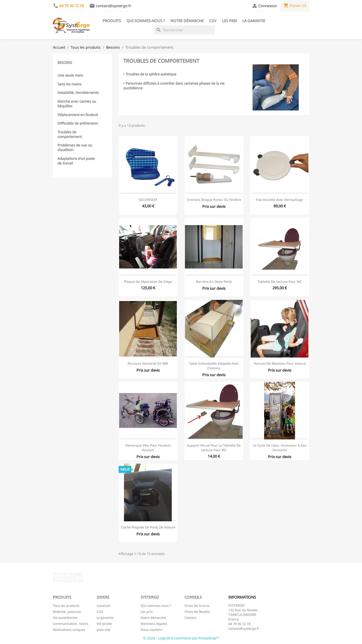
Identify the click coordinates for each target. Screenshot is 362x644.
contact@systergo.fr (114, 6)
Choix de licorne (197, 606)
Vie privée (104, 624)
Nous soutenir (152, 630)
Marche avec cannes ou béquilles (77, 104)
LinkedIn (78, 577)
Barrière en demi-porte (214, 282)
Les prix (229, 21)
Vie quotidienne (65, 618)
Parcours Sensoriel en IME (148, 363)
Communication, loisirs (71, 624)
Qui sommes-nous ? (146, 21)
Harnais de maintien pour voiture (280, 363)
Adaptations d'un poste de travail (76, 161)
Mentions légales (154, 624)
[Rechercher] (184, 30)
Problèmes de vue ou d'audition (75, 147)
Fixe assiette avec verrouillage (280, 200)
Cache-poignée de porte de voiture (148, 527)
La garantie (254, 21)
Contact (190, 618)
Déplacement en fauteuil (78, 115)
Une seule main (70, 75)
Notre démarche (187, 21)
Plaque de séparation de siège (148, 282)
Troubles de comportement (70, 134)
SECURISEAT (148, 200)
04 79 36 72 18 (72, 6)
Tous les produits (66, 606)
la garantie (105, 618)
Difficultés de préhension (78, 123)
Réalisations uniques (69, 630)
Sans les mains (69, 84)
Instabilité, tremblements (78, 92)
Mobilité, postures (67, 612)
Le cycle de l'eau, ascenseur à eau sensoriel (280, 448)
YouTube (58, 577)
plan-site (104, 630)
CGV (213, 21)
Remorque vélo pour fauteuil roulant (148, 448)
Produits (112, 21)
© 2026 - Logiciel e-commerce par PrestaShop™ (181, 638)
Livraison (104, 606)
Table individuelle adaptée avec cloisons (214, 366)
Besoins (65, 63)
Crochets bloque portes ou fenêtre (214, 200)
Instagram (68, 577)
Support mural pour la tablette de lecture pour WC (214, 448)
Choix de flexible (197, 612)
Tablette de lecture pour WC (280, 282)
